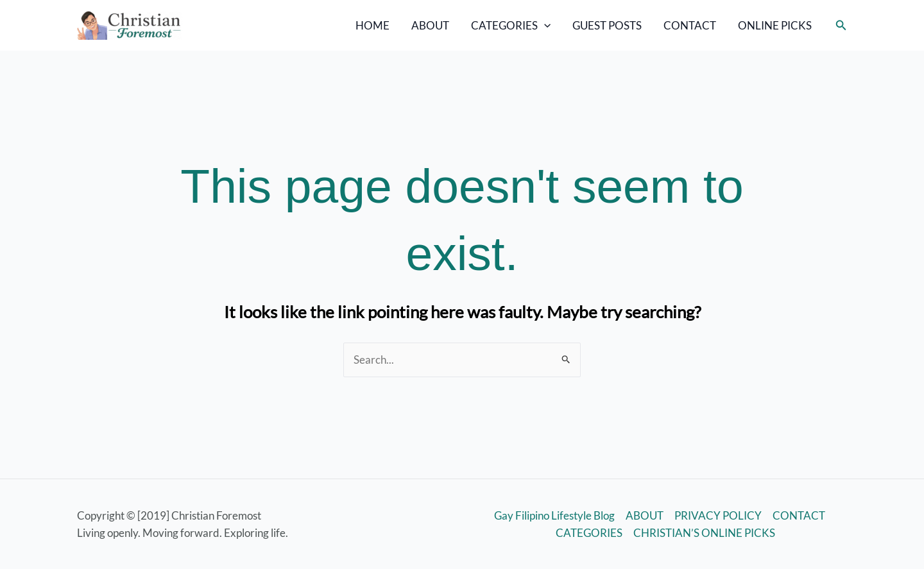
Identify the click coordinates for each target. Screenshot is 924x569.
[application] (544, 26)
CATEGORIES (511, 26)
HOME (372, 25)
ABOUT (430, 25)
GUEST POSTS (607, 25)
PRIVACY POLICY (718, 515)
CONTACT (690, 25)
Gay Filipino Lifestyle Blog (554, 515)
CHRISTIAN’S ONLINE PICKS (704, 533)
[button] (841, 25)
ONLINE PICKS (775, 25)
